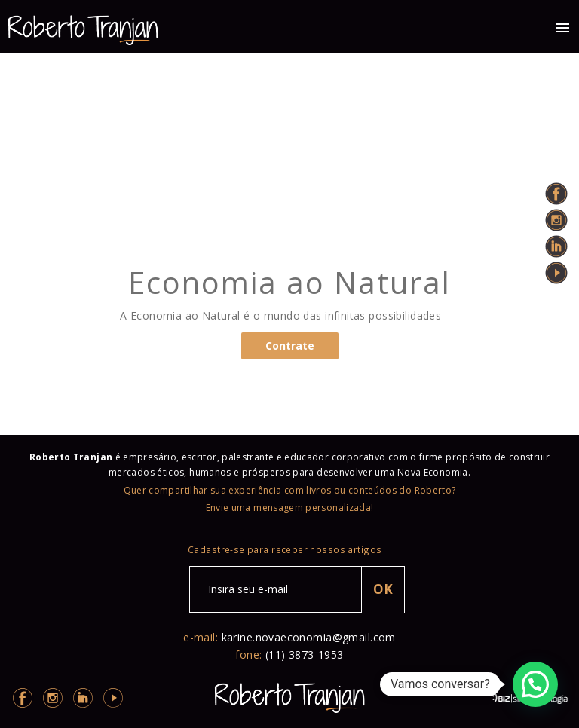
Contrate (290, 346)
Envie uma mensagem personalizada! (290, 508)
